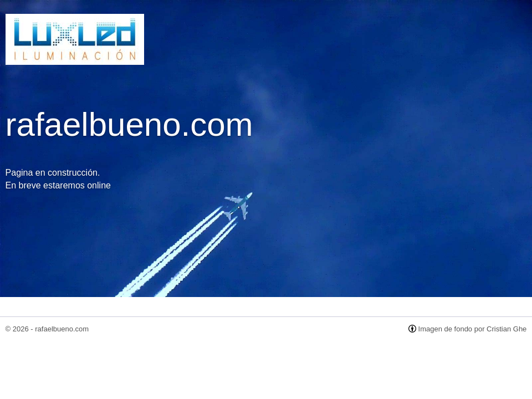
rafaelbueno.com (62, 329)
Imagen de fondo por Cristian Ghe (473, 329)
